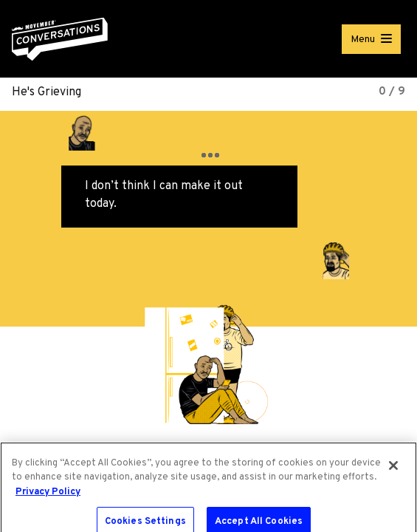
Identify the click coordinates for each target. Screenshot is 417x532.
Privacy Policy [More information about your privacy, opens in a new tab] (48, 496)
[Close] (393, 469)
